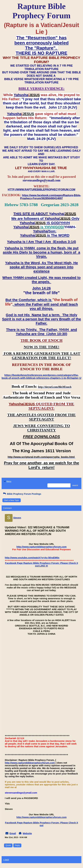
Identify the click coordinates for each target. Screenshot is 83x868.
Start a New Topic (12, 500)
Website (27, 833)
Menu (7, 481)
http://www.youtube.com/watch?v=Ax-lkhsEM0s (32, 558)
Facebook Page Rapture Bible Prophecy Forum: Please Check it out (41, 824)
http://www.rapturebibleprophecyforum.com (42, 547)
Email (13, 833)
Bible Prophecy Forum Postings (22, 494)
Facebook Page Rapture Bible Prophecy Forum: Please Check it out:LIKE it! (41, 564)
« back (6, 860)
